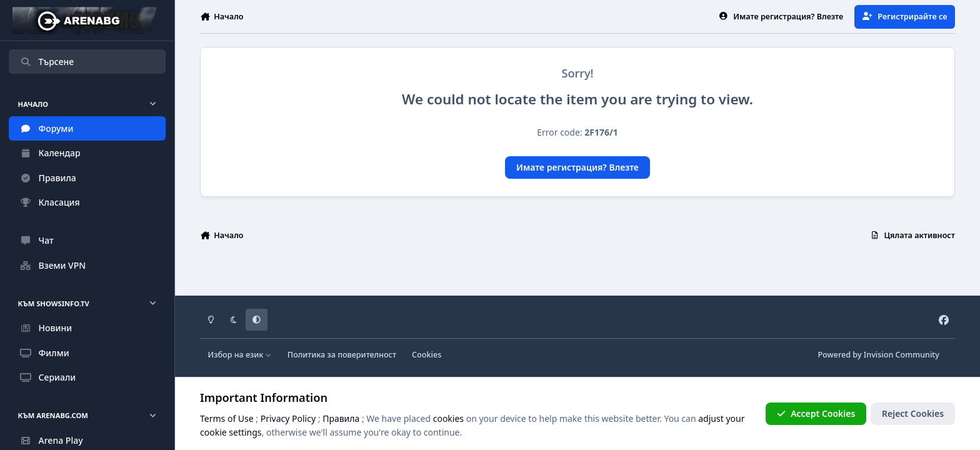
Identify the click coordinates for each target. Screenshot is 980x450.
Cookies (427, 355)
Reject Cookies (913, 413)
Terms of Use (227, 418)
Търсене (47, 62)
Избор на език (240, 355)
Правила (341, 418)
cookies (448, 418)
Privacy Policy (288, 418)
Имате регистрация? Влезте (577, 167)
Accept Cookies (816, 413)
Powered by (878, 355)
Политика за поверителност (342, 355)
